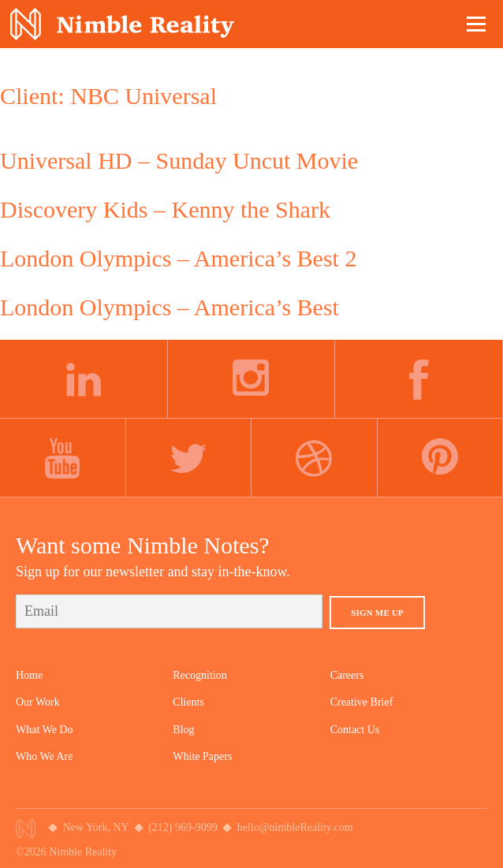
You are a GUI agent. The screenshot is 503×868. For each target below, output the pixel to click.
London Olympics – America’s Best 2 (178, 258)
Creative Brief (362, 702)
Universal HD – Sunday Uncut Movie (179, 160)
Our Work (38, 702)
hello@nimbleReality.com (295, 827)
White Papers (202, 756)
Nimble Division (122, 24)
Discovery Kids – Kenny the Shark (165, 209)
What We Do (44, 730)
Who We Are (44, 756)
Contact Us (355, 730)
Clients (188, 702)
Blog (183, 730)
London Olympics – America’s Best (170, 307)
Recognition (199, 675)
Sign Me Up (377, 613)
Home (29, 675)
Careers (347, 675)
